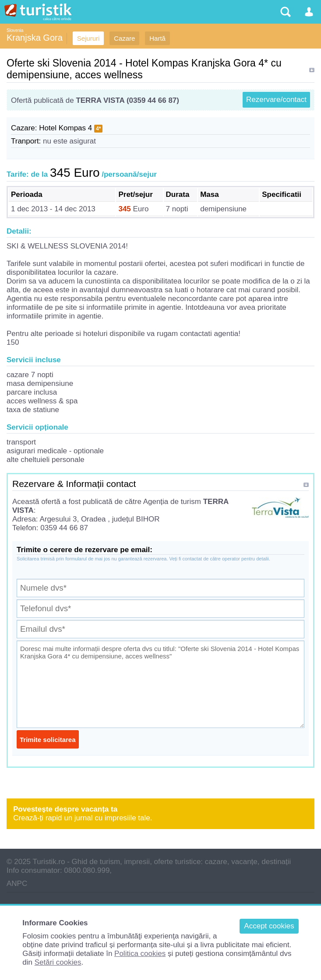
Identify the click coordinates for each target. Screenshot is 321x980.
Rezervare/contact (276, 100)
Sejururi (88, 38)
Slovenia (15, 30)
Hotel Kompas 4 (65, 128)
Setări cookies (58, 962)
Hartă (157, 38)
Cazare (124, 38)
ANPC (17, 884)
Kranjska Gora (35, 38)
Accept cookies (269, 926)
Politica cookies (140, 954)
